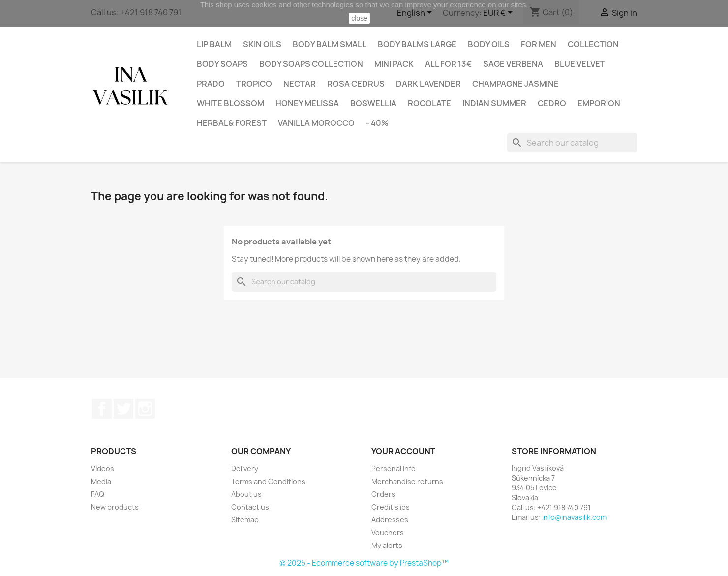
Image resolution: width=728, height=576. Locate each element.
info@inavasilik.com (574, 517)
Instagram (145, 409)
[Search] (572, 143)
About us (246, 494)
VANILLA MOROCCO (316, 123)
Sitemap (245, 520)
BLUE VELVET (580, 64)
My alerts (387, 545)
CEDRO (552, 103)
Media (101, 481)
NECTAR (300, 84)
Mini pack (394, 64)
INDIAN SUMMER (494, 103)
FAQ (98, 494)
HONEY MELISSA (307, 103)
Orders (383, 494)
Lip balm (214, 44)
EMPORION (599, 103)
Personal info (394, 469)
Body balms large (417, 44)
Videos (103, 469)
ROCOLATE (429, 103)
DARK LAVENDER (428, 84)
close (359, 18)
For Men (539, 44)
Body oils (489, 44)
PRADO (211, 84)
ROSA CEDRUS (356, 84)
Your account (403, 451)
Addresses (390, 520)
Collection (593, 44)
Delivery (245, 469)
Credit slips (391, 507)
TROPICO (254, 84)
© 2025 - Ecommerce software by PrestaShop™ (364, 563)
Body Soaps (222, 64)
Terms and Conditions (268, 481)
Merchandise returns (407, 481)
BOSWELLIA (373, 103)
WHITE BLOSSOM (230, 103)
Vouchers (388, 532)
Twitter (123, 409)
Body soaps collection (311, 64)
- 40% (377, 123)
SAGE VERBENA (513, 64)
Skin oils (262, 44)
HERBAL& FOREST (232, 123)
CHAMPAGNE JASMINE (516, 84)
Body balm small (330, 44)
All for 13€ (448, 64)
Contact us (250, 507)
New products (115, 507)
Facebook (102, 409)
